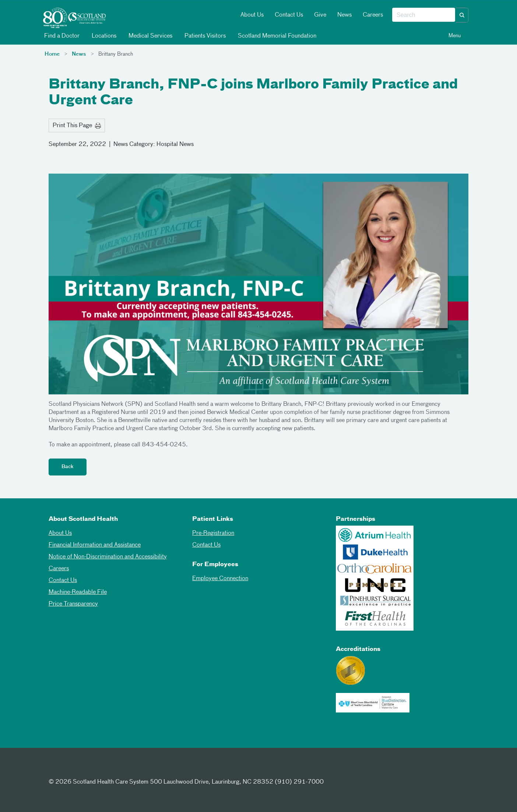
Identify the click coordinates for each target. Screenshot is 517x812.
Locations (103, 36)
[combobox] (424, 15)
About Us (252, 15)
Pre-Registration (213, 533)
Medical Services (150, 36)
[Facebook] (56, 769)
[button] (462, 15)
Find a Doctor (61, 36)
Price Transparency (73, 604)
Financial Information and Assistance (95, 545)
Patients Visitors (205, 36)
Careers (373, 15)
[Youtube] (110, 769)
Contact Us (289, 15)
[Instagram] (92, 769)
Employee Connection (220, 579)
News (344, 15)
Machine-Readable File (78, 592)
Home (52, 54)
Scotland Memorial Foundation (277, 36)
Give (320, 15)
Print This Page (77, 126)
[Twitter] (74, 769)
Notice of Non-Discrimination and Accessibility (108, 557)
